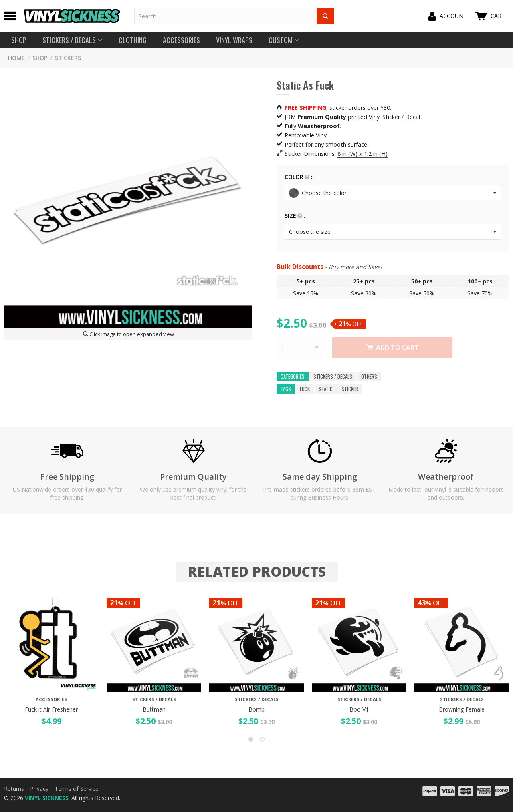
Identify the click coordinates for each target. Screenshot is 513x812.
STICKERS (68, 58)
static (326, 389)
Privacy (39, 789)
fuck (305, 389)
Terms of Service (77, 789)
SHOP (40, 58)
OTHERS (369, 377)
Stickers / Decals (333, 377)
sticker (350, 389)
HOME (16, 58)
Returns (14, 789)
